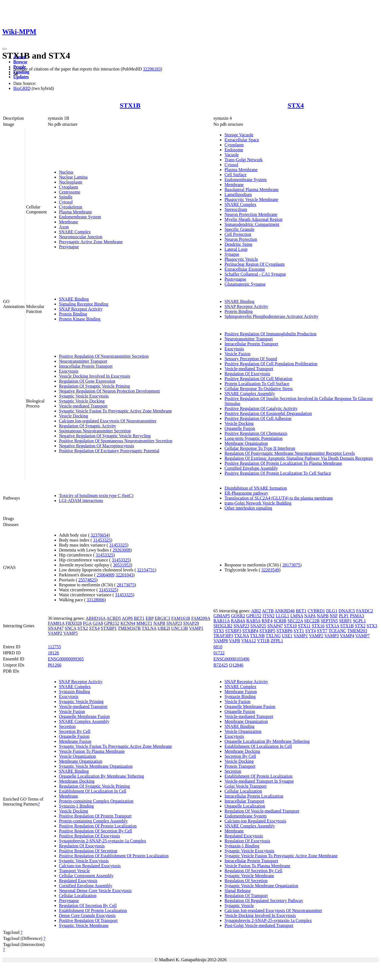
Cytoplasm (68, 187)
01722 (219, 653)
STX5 (219, 631)
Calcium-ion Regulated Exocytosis (90, 866)
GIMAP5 (222, 616)
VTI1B (263, 641)
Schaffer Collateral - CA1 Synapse (255, 274)
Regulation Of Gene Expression (87, 381)
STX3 (372, 626)
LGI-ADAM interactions (81, 501)
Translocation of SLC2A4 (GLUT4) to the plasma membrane (279, 498)
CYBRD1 (316, 611)
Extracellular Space (242, 140)
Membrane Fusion (75, 741)
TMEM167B (129, 628)
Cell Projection (238, 234)
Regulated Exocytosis (78, 881)
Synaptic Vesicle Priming (81, 701)
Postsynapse (235, 279)
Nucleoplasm (71, 182)
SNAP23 (174, 623)
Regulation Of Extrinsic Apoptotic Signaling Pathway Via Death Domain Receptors (299, 458)
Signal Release (238, 891)
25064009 (106, 575)
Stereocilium (236, 209)
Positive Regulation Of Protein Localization (98, 826)
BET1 (139, 618)
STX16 (318, 626)
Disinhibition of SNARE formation (256, 488)
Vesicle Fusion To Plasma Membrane (92, 751)
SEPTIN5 (329, 621)
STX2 (83, 628)
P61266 (55, 665)
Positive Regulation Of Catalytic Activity (261, 408)
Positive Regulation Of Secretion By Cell (95, 831)
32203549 (270, 570)
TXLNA (149, 628)
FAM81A (56, 623)
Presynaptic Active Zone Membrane (91, 242)
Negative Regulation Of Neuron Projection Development (109, 391)
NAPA (310, 616)
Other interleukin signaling (248, 508)
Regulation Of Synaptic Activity (88, 426)
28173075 (126, 585)
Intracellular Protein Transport (86, 366)
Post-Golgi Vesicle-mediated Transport (259, 925)
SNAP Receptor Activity (81, 309)
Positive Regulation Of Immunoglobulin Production (270, 334)
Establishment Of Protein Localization (93, 910)
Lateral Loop (236, 249)
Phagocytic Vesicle (241, 259)
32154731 (146, 570)
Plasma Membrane (76, 212)
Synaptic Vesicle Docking (82, 401)
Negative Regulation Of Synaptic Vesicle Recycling (105, 436)
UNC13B (180, 628)
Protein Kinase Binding (80, 319)
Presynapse (69, 247)
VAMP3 (331, 636)
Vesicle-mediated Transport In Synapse (259, 781)
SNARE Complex (75, 232)
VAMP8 (221, 641)
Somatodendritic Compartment (252, 224)
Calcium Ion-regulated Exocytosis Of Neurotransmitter (108, 421)
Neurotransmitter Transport (83, 361)
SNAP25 (258, 626)
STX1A (332, 626)
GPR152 (112, 623)
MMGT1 (144, 623)
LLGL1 (282, 616)
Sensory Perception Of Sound (251, 359)
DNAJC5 (347, 611)
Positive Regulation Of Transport (88, 920)
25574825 (87, 580)
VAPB (234, 641)
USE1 (287, 636)
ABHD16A (95, 618)
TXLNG (273, 636)
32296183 (152, 69)
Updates (21, 77)
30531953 (122, 565)
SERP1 (345, 621)
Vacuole (232, 155)
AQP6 (127, 618)
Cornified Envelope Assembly (251, 468)
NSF (334, 616)
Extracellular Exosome (245, 269)
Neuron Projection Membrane (251, 214)
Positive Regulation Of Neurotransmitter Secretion (104, 356)
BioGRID (22, 88)
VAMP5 (71, 633)
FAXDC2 (365, 611)
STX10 (291, 626)
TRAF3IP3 (223, 636)
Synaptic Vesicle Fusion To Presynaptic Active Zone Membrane (115, 411)
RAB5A (253, 621)
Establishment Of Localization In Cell (93, 791)
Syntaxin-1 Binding (76, 806)
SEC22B (312, 621)
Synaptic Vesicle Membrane (84, 925)
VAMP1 (196, 628)
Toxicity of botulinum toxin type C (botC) (96, 496)
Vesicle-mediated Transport (83, 406)
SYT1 (299, 631)
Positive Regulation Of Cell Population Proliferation (271, 364)
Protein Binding (73, 314)
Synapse (232, 254)
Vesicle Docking (73, 416)
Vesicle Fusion (237, 354)
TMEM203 (357, 631)
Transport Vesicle (74, 871)
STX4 (296, 105)
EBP (150, 618)
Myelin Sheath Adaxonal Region (253, 219)
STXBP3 (233, 631)
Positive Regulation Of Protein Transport (95, 816)
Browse (20, 62)
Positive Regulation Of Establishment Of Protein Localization (114, 856)
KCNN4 (128, 623)
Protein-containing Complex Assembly (93, 821)
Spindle (66, 197)
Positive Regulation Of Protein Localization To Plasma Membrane (283, 463)
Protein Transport (240, 766)
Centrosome (70, 192)
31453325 (102, 540)
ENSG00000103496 (231, 659)
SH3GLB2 (223, 626)
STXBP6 (284, 631)
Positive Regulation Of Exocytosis (90, 836)
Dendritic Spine (238, 244)
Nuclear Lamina (73, 177)
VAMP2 (55, 633)
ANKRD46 (285, 611)
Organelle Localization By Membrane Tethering (102, 776)
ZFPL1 (277, 641)
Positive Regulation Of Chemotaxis (256, 433)
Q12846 (236, 665)
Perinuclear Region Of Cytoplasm (254, 264)
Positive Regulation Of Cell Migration (258, 379)
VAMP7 (362, 636)
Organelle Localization (245, 806)
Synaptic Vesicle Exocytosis (84, 396)
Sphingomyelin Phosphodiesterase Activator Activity (271, 316)
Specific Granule (239, 229)
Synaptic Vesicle (239, 905)
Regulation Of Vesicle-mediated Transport (262, 811)
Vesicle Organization (77, 756)
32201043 (125, 575)
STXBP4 (250, 631)
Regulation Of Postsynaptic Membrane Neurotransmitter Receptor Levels (290, 453)
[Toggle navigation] (4, 49)
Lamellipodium (238, 194)
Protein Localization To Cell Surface (257, 384)
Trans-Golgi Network (243, 160)
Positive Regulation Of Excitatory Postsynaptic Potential (109, 451)
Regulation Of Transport (246, 896)
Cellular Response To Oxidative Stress (259, 389)
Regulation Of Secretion (246, 881)
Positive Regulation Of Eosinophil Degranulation (268, 413)
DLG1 (332, 611)
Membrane (68, 222)
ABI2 (256, 611)
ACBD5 (113, 618)
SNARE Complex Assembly (250, 394)
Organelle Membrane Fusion (84, 716)
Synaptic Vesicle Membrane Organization (96, 766)
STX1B (130, 105)
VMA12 (249, 641)
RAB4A (238, 621)
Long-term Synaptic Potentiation (253, 438)
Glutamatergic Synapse (245, 284)
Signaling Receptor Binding (84, 304)
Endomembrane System (80, 217)
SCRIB (280, 621)
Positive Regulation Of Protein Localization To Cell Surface (278, 473)
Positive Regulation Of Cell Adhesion (258, 418)
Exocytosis (69, 371)
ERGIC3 (162, 618)
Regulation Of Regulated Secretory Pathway (264, 901)
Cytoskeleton (71, 207)
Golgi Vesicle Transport (245, 786)
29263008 (121, 550)
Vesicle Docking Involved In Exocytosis (95, 376)
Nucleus (66, 172)
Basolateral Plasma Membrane (252, 190)
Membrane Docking (77, 781)
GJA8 (98, 623)
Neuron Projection (241, 239)
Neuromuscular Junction (81, 237)
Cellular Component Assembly (86, 876)
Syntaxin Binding (74, 692)
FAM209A (201, 618)
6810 (218, 647)
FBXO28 (74, 623)
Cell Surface (235, 175)
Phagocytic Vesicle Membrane (251, 199)
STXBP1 (109, 628)
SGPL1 (359, 621)
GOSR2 (238, 616)
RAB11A (221, 621)
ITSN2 (269, 616)
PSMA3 (357, 616)
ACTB (268, 611)
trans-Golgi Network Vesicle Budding (258, 503)
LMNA (297, 616)
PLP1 (344, 616)
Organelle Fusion (240, 428)
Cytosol (66, 202)
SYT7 (322, 631)
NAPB (159, 623)
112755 (54, 647)
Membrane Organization (246, 443)
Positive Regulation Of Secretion (88, 851)
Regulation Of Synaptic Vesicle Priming (94, 386)
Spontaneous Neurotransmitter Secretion (95, 431)
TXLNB (257, 636)
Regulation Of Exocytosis (247, 374)
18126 (53, 653)
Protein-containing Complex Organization (96, 801)
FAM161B (181, 618)
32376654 (100, 535)
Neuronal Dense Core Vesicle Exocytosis (95, 891)
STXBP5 (267, 631)
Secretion (67, 726)
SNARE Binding (74, 299)
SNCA (71, 628)
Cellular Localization (78, 896)
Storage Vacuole (239, 135)
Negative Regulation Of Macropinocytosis (97, 446)
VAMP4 (347, 636)
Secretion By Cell (75, 731)
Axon (64, 227)
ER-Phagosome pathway (246, 493)
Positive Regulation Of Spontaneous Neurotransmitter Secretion (116, 441)
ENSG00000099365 (66, 659)
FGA (87, 623)
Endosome (234, 150)
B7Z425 (221, 665)
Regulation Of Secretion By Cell (88, 905)
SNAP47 (56, 628)
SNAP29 (191, 623)
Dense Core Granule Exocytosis (87, 915)
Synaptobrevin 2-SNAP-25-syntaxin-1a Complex (103, 841)
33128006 (95, 600)
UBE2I (164, 628)
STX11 (304, 626)
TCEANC (337, 631)
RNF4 (267, 621)
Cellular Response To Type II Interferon (260, 448)
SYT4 (310, 631)
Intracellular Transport (244, 801)
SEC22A (295, 621)
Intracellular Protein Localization (254, 796)
